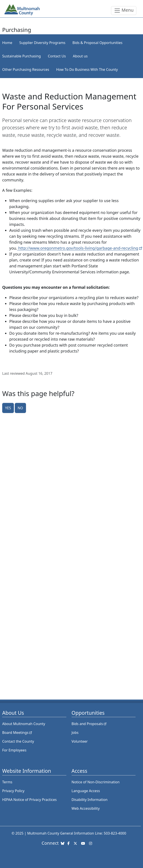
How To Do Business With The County (87, 69)
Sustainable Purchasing (21, 56)
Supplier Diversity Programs (42, 43)
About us (80, 56)
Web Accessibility (86, 808)
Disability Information (90, 800)
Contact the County (18, 741)
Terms (7, 782)
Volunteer (80, 741)
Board (18, 733)
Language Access (86, 791)
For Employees (14, 750)
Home (7, 43)
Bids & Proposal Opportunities (97, 43)
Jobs (75, 733)
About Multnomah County (24, 724)
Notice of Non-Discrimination (96, 782)
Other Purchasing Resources (26, 69)
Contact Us (57, 56)
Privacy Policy (13, 791)
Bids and (90, 724)
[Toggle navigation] (124, 11)
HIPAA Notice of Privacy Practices (29, 800)
